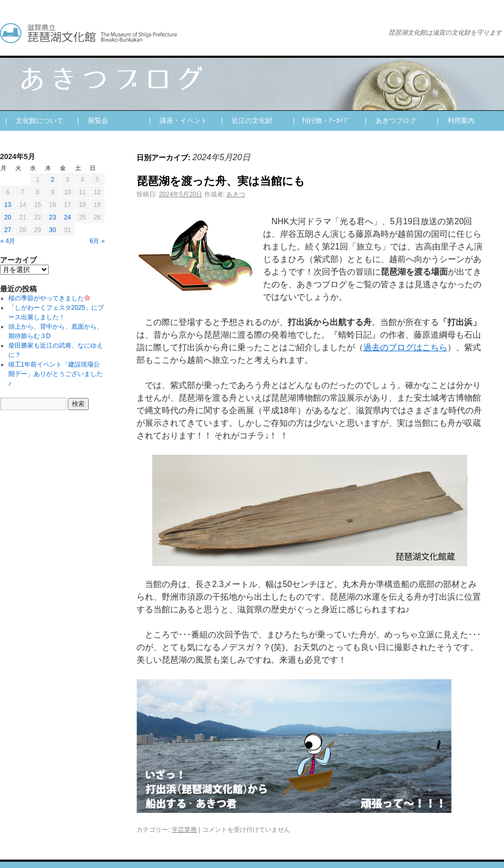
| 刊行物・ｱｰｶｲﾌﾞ (322, 121)
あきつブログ (184, 33)
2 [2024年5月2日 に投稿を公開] (53, 180)
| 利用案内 (456, 121)
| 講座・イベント (178, 121)
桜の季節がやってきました (50, 298)
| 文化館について (34, 121)
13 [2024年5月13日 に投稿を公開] (8, 205)
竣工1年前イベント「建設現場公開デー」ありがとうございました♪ (56, 374)
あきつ (236, 194)
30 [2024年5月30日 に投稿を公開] (52, 230)
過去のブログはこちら (405, 347)
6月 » (97, 241)
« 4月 (8, 241)
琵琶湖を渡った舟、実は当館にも (221, 181)
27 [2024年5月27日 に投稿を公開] (8, 230)
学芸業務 (184, 830)
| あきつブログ (391, 121)
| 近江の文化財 (247, 121)
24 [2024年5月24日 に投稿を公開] (67, 217)
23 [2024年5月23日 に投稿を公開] (52, 217)
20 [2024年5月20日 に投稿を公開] (8, 217)
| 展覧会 (93, 121)
